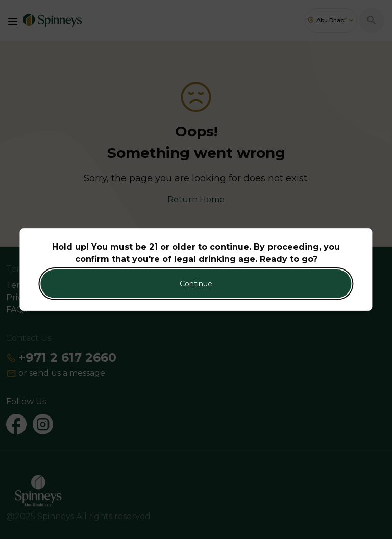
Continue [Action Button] (196, 284)
